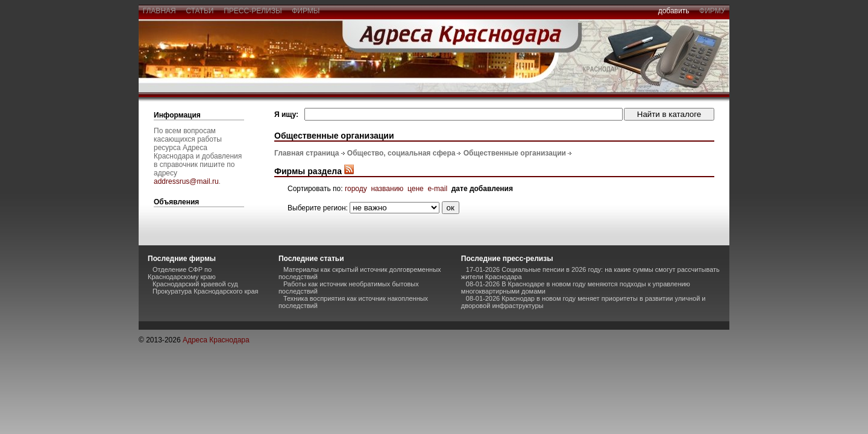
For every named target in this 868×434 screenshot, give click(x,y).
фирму (712, 11)
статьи (200, 11)
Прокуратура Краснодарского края (206, 291)
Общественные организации (515, 153)
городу (356, 189)
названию (387, 189)
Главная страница (307, 153)
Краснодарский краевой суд (195, 284)
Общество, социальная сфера (401, 153)
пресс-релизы (253, 11)
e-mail (437, 189)
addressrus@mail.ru (186, 181)
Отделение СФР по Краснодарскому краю (182, 273)
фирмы (306, 11)
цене (416, 189)
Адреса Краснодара (216, 340)
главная (159, 11)
